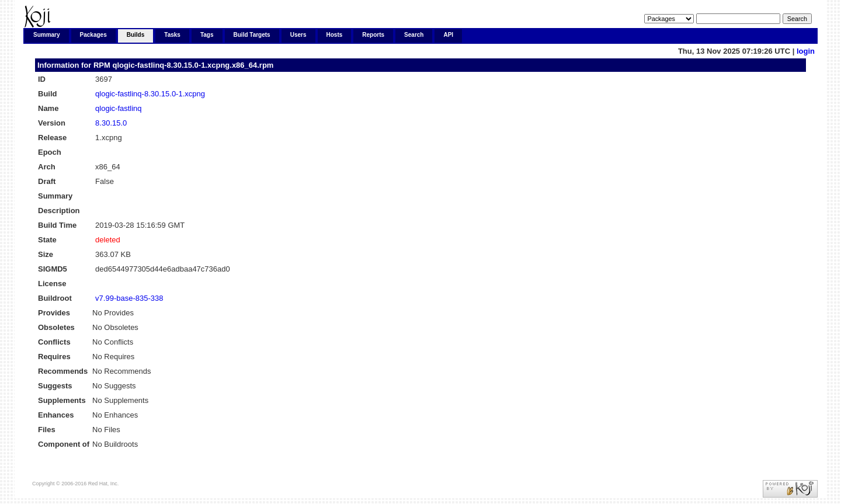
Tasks (172, 35)
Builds (136, 35)
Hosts (335, 35)
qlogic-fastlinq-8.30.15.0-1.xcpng (150, 94)
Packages (93, 35)
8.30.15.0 (111, 123)
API (448, 35)
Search (414, 35)
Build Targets (252, 35)
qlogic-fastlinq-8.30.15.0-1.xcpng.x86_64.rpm (193, 65)
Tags (207, 35)
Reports (373, 35)
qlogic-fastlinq (119, 108)
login (806, 51)
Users (298, 35)
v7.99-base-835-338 (129, 298)
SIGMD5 (53, 269)
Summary (47, 35)
